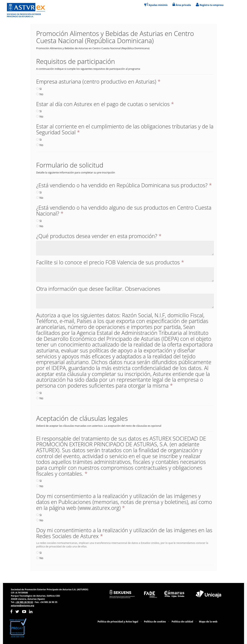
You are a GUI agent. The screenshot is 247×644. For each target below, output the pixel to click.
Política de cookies (155, 622)
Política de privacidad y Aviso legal (118, 622)
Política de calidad (182, 622)
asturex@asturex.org (23, 605)
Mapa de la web (208, 622)
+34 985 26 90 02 (24, 602)
